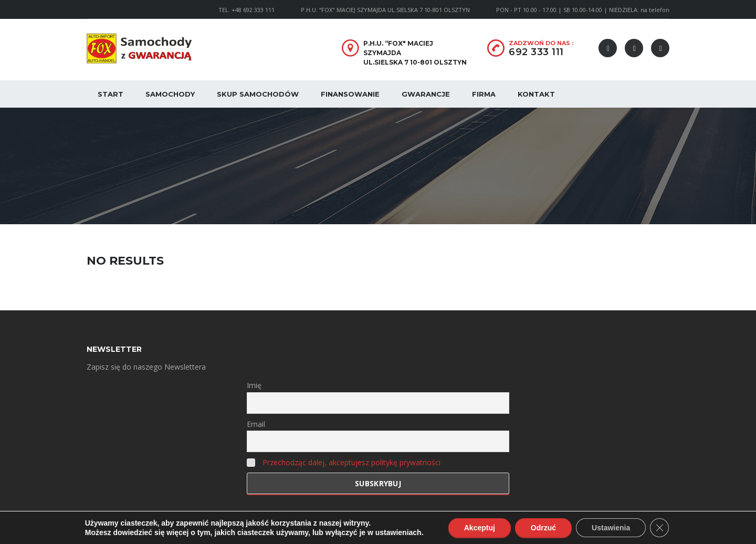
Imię (254, 385)
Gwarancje (426, 94)
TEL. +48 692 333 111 (246, 10)
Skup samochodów (258, 94)
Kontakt (536, 94)
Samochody (170, 94)
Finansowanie (350, 94)
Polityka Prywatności (229, 528)
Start (111, 94)
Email (256, 424)
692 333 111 (536, 52)
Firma (484, 94)
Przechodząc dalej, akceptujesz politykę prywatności (351, 462)
